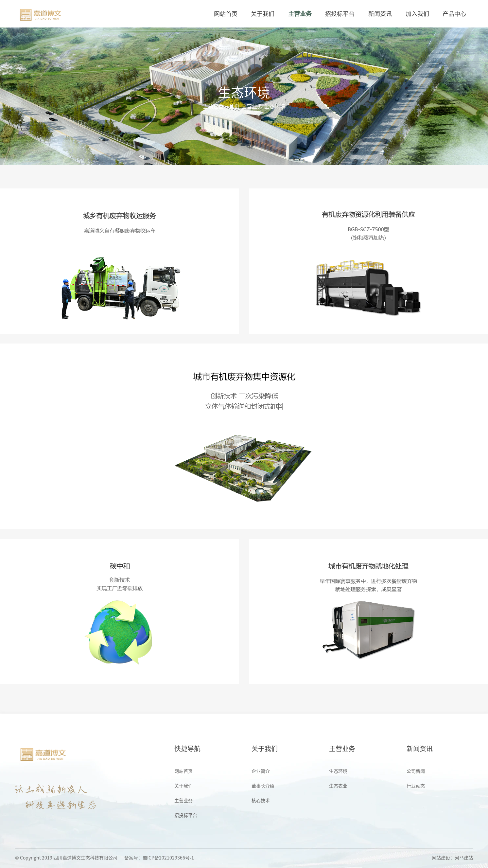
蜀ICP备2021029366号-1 (168, 858)
